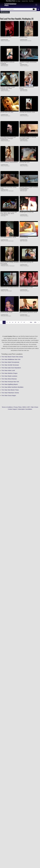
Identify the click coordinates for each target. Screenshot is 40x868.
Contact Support (12, 409)
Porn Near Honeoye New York (10, 382)
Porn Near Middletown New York (11, 359)
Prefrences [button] (5, 12)
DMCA (24, 407)
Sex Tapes (18, 1)
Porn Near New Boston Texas (10, 390)
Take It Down (35, 407)
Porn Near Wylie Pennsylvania (10, 362)
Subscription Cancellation (25, 409)
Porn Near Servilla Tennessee (10, 365)
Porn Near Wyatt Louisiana (9, 376)
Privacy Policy (18, 407)
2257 (29, 407)
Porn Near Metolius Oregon (10, 373)
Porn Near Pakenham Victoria (10, 393)
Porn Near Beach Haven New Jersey (12, 357)
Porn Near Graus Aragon (9, 395)
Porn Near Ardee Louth (8, 370)
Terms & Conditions (7, 407)
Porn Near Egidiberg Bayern (10, 384)
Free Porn (31, 1)
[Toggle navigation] (36, 5)
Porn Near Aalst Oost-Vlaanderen (11, 368)
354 (31, 322)
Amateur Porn (25, 1)
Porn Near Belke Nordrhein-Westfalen (13, 387)
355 (35, 322)
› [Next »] (39, 322)
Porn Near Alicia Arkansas (9, 379)
